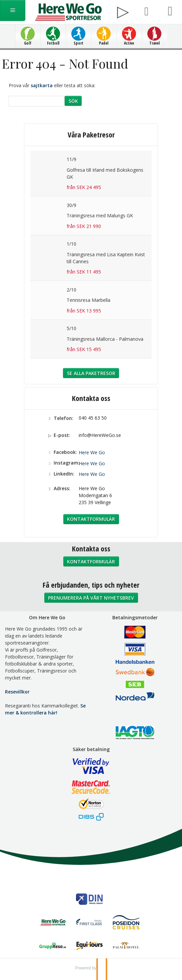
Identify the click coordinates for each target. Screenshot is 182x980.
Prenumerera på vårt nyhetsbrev (91, 598)
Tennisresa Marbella (88, 300)
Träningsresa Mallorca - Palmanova (105, 339)
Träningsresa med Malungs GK (100, 215)
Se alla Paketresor (91, 373)
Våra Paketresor (91, 134)
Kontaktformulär (91, 519)
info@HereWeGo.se (100, 435)
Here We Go (92, 452)
